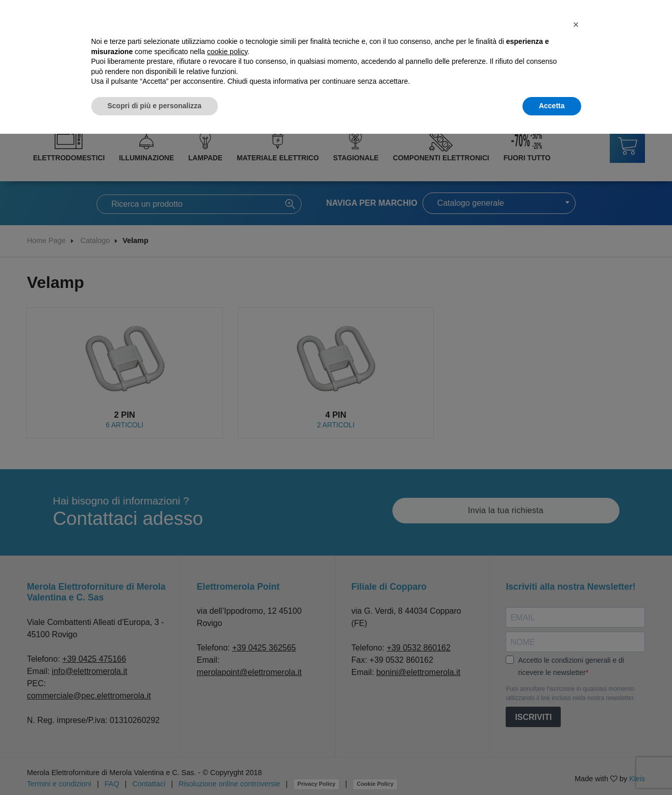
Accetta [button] (552, 106)
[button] (576, 25)
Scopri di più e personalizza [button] (155, 106)
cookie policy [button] (227, 52)
